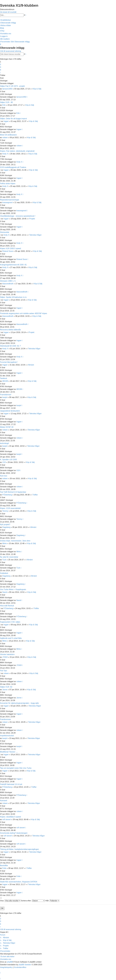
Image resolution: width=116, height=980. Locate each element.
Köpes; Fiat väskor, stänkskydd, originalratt (17, 151)
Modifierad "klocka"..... (9, 752)
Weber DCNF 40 (7, 427)
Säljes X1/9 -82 (6, 687)
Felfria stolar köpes (8, 184)
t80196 (5, 381)
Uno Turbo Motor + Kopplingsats (13, 589)
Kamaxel (4, 801)
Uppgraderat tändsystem (10, 411)
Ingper (6, 121)
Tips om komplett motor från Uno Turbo (16, 768)
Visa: (10, 901)
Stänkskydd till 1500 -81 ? (10, 346)
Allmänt (31, 365)
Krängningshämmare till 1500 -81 (13, 265)
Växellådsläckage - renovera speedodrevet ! (18, 216)
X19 (4, 462)
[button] (0, 73)
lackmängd (4, 443)
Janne (5, 690)
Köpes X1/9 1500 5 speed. (11, 248)
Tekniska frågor (35, 235)
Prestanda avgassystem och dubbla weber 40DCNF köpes (24, 313)
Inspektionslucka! (7, 736)
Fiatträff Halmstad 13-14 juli (11, 784)
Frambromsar (5, 719)
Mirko (5, 543)
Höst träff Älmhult (7, 606)
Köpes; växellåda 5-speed (10, 817)
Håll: (52, 901)
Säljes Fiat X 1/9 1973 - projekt (12, 86)
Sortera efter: (33, 901)
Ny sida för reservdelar (9, 557)
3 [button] (1, 67)
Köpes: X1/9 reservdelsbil (10, 508)
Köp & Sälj (37, 89)
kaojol (5, 397)
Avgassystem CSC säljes (10, 622)
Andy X (5, 154)
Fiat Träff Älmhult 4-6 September (13, 492)
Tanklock (4, 378)
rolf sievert (7, 819)
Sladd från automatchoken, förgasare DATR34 (19, 882)
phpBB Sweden (25, 965)
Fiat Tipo (3, 671)
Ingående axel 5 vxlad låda (11, 638)
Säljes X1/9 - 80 (6, 102)
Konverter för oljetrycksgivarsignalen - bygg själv (19, 703)
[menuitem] (8, 23)
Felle (4, 868)
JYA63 (5, 657)
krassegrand (7, 202)
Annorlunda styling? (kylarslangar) (14, 833)
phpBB (10, 962)
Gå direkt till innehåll (8, 12)
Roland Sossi (8, 251)
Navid (5, 592)
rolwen (5, 138)
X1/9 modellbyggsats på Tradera (13, 167)
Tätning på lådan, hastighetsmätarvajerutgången (19, 849)
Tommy (5, 511)
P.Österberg (7, 495)
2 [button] (1, 64)
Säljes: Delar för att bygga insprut (13, 119)
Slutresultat (5, 232)
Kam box (4, 476)
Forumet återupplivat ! (9, 362)
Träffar (35, 495)
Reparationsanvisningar (10, 200)
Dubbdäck (4, 573)
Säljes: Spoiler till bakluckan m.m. (13, 297)
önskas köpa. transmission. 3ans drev (15, 541)
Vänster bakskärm (7, 654)
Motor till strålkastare (8, 135)
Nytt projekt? (5, 525)
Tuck (4, 560)
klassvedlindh (8, 284)
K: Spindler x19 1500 (8, 460)
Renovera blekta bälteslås (10, 330)
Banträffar (4, 865)
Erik (4, 105)
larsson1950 (7, 89)
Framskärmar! (6, 395)
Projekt (32, 219)
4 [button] (1, 70)
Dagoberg (6, 527)
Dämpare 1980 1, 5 (8, 281)
